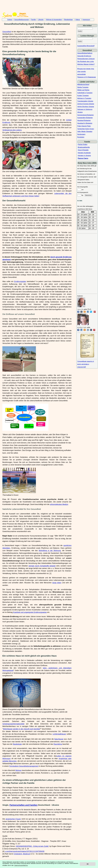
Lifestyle (41, 20)
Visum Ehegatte (83, 150)
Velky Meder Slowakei (85, 132)
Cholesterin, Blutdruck (22, 854)
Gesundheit (7, 32)
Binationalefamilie (84, 147)
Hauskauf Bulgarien (84, 120)
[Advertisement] (48, 5)
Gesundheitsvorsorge (22, 20)
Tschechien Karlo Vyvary (86, 129)
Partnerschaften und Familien (23, 805)
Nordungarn (81, 134)
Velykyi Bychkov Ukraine (86, 107)
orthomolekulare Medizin (59, 504)
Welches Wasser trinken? (86, 64)
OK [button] (88, 864)
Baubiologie (17, 744)
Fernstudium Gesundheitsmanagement (24, 766)
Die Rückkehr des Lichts (86, 61)
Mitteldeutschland (83, 84)
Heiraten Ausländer (84, 153)
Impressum (86, 20)
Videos (78, 20)
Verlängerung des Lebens (12, 130)
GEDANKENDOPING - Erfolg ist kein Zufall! (32, 846)
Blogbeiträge (68, 20)
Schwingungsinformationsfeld (13, 724)
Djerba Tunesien (83, 87)
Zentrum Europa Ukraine (86, 104)
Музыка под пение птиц (86, 69)
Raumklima (58, 744)
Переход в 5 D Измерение (87, 77)
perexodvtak (81, 74)
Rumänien (81, 137)
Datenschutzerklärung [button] (21, 865)
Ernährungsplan (20, 281)
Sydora (10, 20)
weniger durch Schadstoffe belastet (42, 566)
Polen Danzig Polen (84, 126)
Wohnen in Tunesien (84, 98)
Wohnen (18, 770)
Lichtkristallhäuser (59, 734)
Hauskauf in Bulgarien (85, 123)
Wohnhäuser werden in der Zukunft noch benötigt (21, 729)
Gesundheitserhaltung (85, 53)
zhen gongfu (82, 71)
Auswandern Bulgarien (85, 118)
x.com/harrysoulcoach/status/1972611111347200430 (25, 851)
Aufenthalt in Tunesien (85, 93)
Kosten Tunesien (83, 96)
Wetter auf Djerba (83, 90)
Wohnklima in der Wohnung (50, 551)
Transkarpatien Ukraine (85, 101)
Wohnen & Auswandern (54, 20)
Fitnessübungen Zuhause (86, 59)
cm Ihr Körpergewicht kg (85, 192)
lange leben (57, 583)
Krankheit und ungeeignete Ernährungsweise (30, 612)
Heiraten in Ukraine (84, 156)
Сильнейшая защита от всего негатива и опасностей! (86, 364)
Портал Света (83, 158)
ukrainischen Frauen (13, 819)
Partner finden (83, 144)
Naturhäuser (59, 739)
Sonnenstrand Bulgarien (86, 115)
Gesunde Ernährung (84, 56)
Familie (33, 20)
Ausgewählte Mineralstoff (86, 46)
